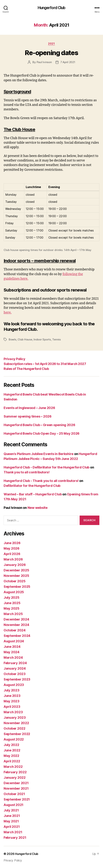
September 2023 (17, 679)
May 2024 (12, 652)
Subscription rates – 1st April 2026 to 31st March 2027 (45, 364)
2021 (51, 44)
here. (8, 313)
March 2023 (13, 712)
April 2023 (12, 707)
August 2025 (14, 592)
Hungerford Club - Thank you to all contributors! (41, 481)
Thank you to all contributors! (27, 472)
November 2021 (16, 788)
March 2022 (13, 767)
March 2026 (13, 559)
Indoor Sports (42, 339)
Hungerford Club (52, 8)
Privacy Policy (14, 359)
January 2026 (15, 565)
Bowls (13, 339)
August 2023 (14, 685)
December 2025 (16, 570)
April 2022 (12, 761)
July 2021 (11, 810)
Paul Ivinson (44, 62)
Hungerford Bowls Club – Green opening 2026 (39, 425)
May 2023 (12, 701)
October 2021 (14, 794)
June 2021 (12, 816)
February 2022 (15, 772)
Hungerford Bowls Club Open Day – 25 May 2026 (42, 433)
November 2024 (16, 625)
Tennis (56, 339)
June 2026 (12, 543)
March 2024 (13, 658)
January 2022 (15, 778)
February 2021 (15, 838)
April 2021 (12, 827)
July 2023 (12, 690)
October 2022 (15, 728)
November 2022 (16, 723)
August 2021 (14, 805)
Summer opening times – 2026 (28, 416)
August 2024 (14, 641)
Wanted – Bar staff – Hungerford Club (33, 494)
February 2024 (15, 663)
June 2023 (12, 696)
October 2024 (15, 630)
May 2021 (11, 821)
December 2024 (16, 619)
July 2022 (11, 745)
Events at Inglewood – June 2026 (29, 408)
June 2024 (12, 647)
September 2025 (17, 587)
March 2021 (13, 832)
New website (38, 508)
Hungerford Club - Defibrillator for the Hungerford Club (47, 467)
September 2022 (17, 734)
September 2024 (17, 636)
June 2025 (12, 603)
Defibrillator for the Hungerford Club (32, 486)
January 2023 (15, 718)
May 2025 (12, 608)
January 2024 (15, 668)
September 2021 (17, 799)
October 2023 (15, 674)
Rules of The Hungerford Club (26, 369)
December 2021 (16, 783)
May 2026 (12, 548)
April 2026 (12, 554)
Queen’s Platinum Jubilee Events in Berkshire (39, 454)
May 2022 (11, 756)
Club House (25, 339)
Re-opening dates (51, 53)
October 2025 (15, 581)
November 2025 (16, 576)
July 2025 (12, 597)
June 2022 (12, 750)
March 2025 (13, 614)
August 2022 (14, 739)
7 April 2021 (68, 62)
